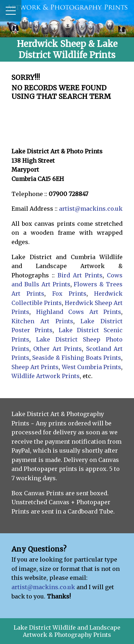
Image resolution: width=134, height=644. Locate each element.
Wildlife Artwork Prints (46, 376)
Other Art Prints (58, 349)
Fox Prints (69, 294)
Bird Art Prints (80, 275)
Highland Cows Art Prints (79, 312)
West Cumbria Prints (91, 367)
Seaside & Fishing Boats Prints (77, 358)
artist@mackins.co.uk (91, 209)
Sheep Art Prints (35, 367)
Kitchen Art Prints (42, 321)
